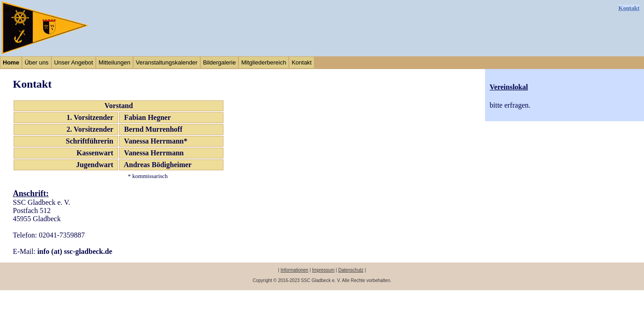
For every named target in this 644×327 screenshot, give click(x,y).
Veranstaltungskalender (167, 62)
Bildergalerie (219, 62)
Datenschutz (351, 270)
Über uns (37, 62)
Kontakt (629, 8)
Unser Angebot (74, 62)
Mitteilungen (114, 62)
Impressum (323, 270)
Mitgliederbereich (264, 62)
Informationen (295, 270)
